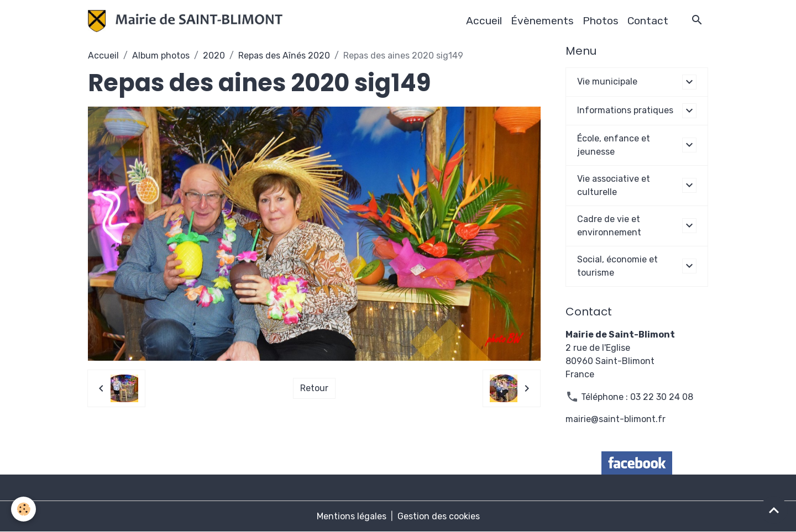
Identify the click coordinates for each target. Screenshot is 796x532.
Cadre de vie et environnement (609, 226)
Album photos (161, 56)
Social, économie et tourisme (617, 266)
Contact (648, 21)
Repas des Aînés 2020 (284, 56)
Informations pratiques (625, 110)
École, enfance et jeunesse (614, 145)
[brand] (187, 21)
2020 (214, 56)
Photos (601, 21)
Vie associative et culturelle (614, 185)
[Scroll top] (774, 510)
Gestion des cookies (439, 516)
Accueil (484, 21)
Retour (314, 388)
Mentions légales (352, 516)
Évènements (542, 21)
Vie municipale (607, 81)
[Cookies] (23, 509)
